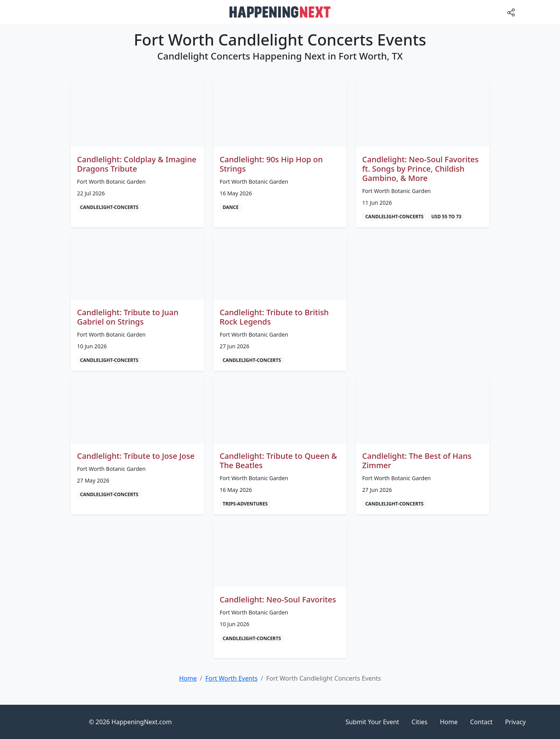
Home (449, 722)
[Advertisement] (423, 288)
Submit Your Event (373, 722)
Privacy (515, 722)
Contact (481, 722)
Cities (419, 722)
